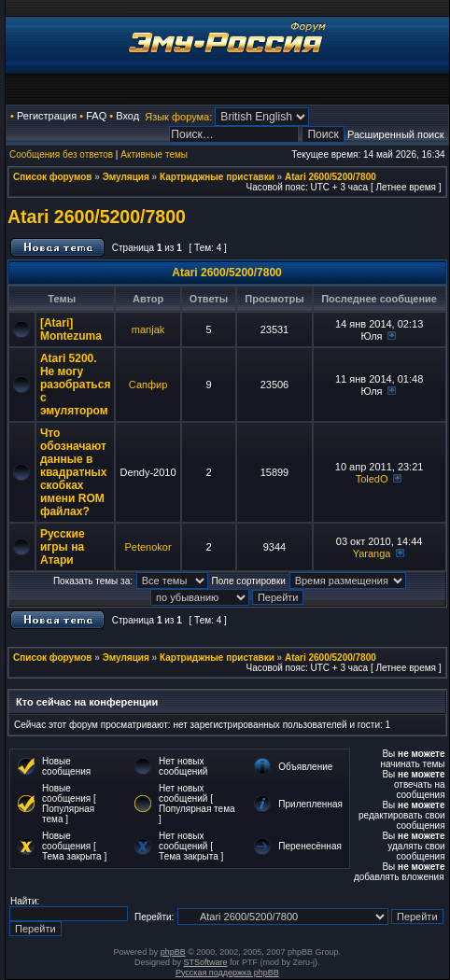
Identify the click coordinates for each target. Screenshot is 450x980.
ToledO (372, 479)
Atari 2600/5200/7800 (330, 177)
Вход (127, 116)
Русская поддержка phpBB (227, 973)
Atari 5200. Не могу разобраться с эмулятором (76, 385)
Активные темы (154, 154)
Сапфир (148, 385)
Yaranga (372, 553)
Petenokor (148, 547)
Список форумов (53, 177)
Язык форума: (178, 117)
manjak (148, 329)
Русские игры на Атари (63, 547)
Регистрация (47, 116)
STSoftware (206, 962)
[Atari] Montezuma (71, 329)
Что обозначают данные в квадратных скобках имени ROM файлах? (74, 472)
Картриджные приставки (217, 177)
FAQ (96, 116)
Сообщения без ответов (61, 154)
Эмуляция (126, 177)
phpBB (173, 952)
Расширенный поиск (396, 134)
